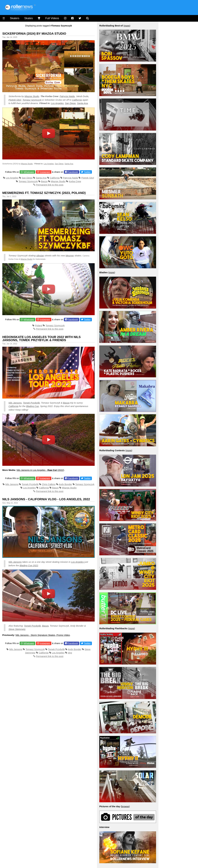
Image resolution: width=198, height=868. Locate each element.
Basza (44, 181)
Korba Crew (75, 181)
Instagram (45, 172)
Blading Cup (32, 406)
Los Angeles (57, 103)
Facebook (73, 172)
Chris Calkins (49, 484)
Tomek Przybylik (31, 403)
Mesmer (70, 256)
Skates (29, 18)
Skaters (15, 18)
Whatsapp (29, 172)
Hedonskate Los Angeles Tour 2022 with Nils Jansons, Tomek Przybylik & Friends (41, 339)
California (77, 100)
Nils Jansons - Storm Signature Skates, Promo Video (43, 635)
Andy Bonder (65, 484)
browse (125, 806)
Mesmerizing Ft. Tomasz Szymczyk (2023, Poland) (44, 193)
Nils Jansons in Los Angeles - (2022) (40, 470)
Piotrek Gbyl (15, 100)
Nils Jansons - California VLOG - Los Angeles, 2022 (46, 499)
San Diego (70, 103)
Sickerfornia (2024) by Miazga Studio (34, 34)
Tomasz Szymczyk (32, 100)
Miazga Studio (32, 96)
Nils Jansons (15, 403)
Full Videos (52, 18)
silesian (40, 256)
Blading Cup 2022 (29, 565)
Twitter (87, 172)
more (127, 26)
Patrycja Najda (67, 96)
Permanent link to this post (50, 185)
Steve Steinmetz (17, 629)
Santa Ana (82, 103)
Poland (39, 325)
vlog (70, 653)
